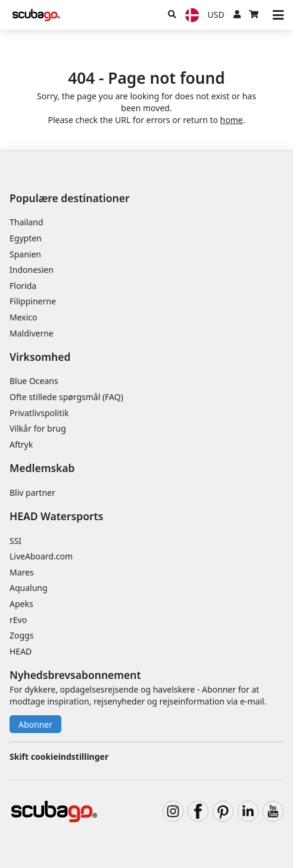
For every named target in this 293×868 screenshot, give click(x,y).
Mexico (24, 317)
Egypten (26, 238)
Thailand (27, 222)
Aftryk (21, 444)
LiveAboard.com (41, 556)
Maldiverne (32, 333)
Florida (23, 286)
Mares (22, 572)
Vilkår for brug (38, 428)
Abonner (35, 724)
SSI (15, 541)
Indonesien (32, 270)
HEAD (21, 651)
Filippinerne (33, 301)
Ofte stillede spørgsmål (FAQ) (66, 397)
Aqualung (29, 588)
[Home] (36, 15)
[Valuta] (216, 15)
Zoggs (21, 635)
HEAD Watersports (56, 516)
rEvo (18, 620)
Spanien (25, 254)
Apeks (21, 604)
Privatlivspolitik (39, 413)
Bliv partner (32, 493)
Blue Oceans (34, 381)
